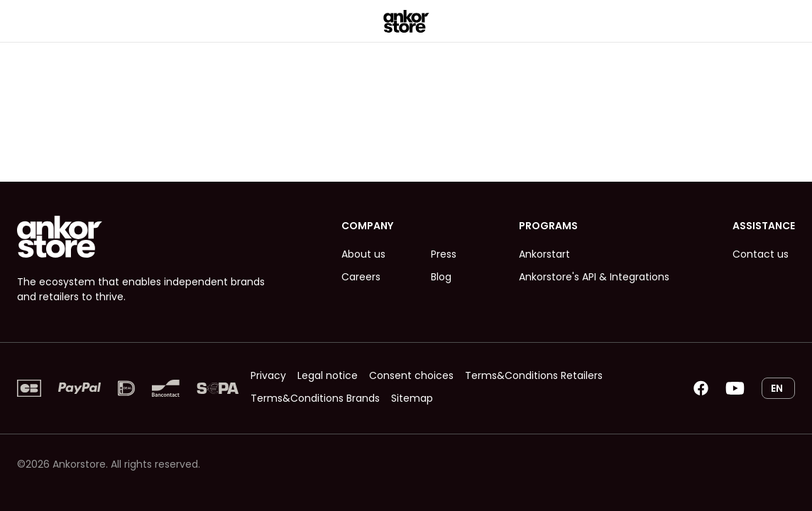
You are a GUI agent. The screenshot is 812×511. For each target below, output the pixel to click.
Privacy (268, 375)
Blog (441, 277)
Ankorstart (544, 254)
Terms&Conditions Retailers (534, 375)
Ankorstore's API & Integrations (594, 277)
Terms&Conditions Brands (315, 398)
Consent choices (411, 375)
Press (444, 254)
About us (363, 254)
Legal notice (328, 375)
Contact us (761, 254)
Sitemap (412, 398)
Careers (361, 277)
